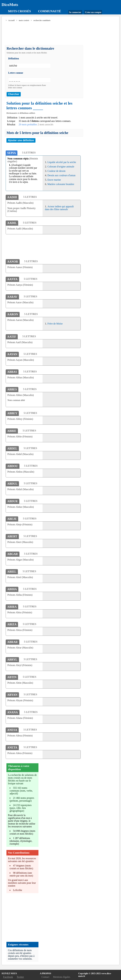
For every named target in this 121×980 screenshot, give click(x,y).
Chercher (14, 94)
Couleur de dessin (56, 171)
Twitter (20, 977)
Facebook (8, 977)
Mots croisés (19, 11)
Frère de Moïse (55, 324)
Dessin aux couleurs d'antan (61, 175)
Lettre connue (16, 73)
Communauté (50, 11)
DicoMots (10, 5)
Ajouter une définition (21, 140)
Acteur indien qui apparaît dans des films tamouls (59, 208)
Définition (13, 59)
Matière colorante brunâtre (61, 184)
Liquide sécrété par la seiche (62, 162)
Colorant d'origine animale (61, 167)
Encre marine (54, 180)
